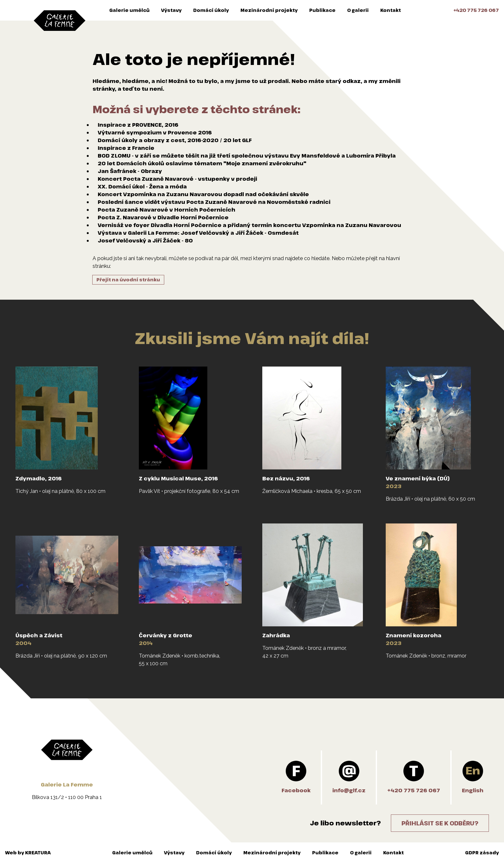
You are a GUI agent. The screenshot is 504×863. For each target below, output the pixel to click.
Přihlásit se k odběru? (440, 823)
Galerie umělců (129, 10)
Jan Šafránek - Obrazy (130, 171)
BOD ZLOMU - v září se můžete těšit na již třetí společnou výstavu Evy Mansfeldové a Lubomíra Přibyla (247, 156)
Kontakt (391, 10)
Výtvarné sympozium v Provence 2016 (155, 132)
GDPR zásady (482, 853)
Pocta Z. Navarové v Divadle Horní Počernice (163, 217)
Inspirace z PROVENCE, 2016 (138, 125)
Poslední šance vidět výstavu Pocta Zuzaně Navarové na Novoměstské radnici (214, 202)
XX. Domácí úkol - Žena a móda (142, 186)
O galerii (358, 10)
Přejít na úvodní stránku (128, 280)
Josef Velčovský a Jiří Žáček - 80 (145, 241)
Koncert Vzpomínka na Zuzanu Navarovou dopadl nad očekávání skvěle (203, 194)
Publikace (322, 10)
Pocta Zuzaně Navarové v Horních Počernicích (166, 210)
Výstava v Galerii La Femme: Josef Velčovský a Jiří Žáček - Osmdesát (198, 233)
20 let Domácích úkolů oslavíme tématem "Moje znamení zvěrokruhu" (202, 163)
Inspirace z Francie (126, 148)
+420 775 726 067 (476, 10)
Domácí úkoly (211, 10)
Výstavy (171, 10)
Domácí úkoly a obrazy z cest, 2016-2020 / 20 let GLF (175, 140)
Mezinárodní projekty (269, 10)
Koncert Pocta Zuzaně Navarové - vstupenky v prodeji (177, 179)
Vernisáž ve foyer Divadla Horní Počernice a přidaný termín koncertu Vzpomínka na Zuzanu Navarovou (249, 225)
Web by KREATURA (28, 853)
